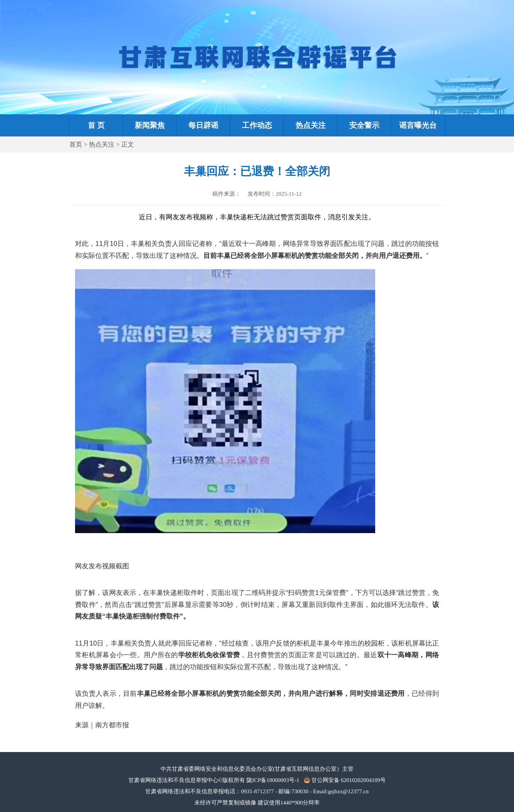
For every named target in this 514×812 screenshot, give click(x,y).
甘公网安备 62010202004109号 (349, 780)
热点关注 (102, 145)
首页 (76, 145)
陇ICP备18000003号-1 (273, 780)
